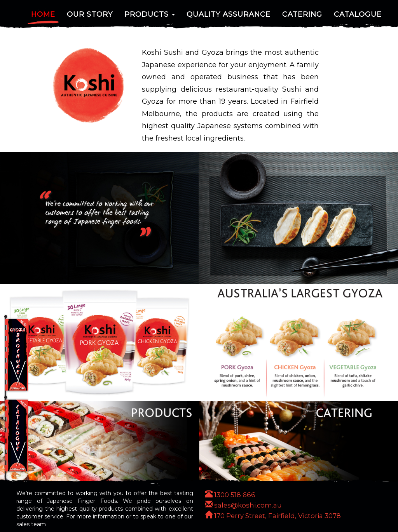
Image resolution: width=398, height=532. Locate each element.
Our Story (90, 17)
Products (150, 17)
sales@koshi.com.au (243, 505)
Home (43, 17)
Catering (302, 17)
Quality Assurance (229, 17)
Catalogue (358, 17)
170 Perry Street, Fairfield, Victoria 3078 (273, 516)
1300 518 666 (230, 495)
